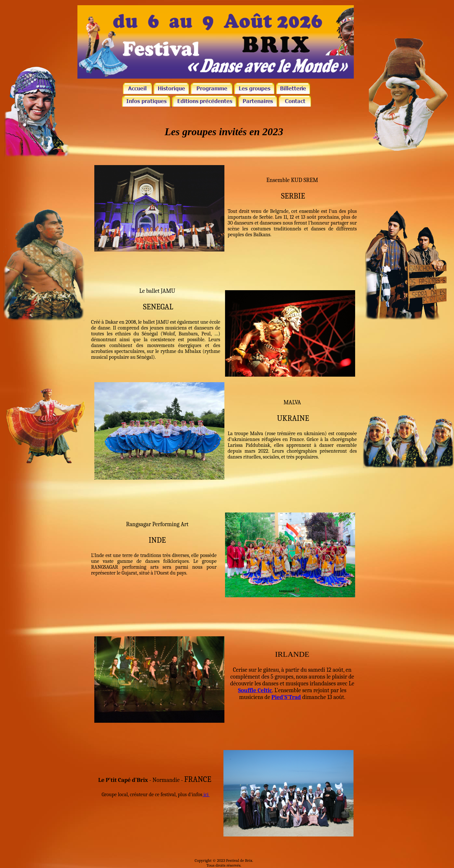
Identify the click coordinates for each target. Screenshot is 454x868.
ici (206, 795)
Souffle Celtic (255, 690)
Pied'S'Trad (286, 697)
